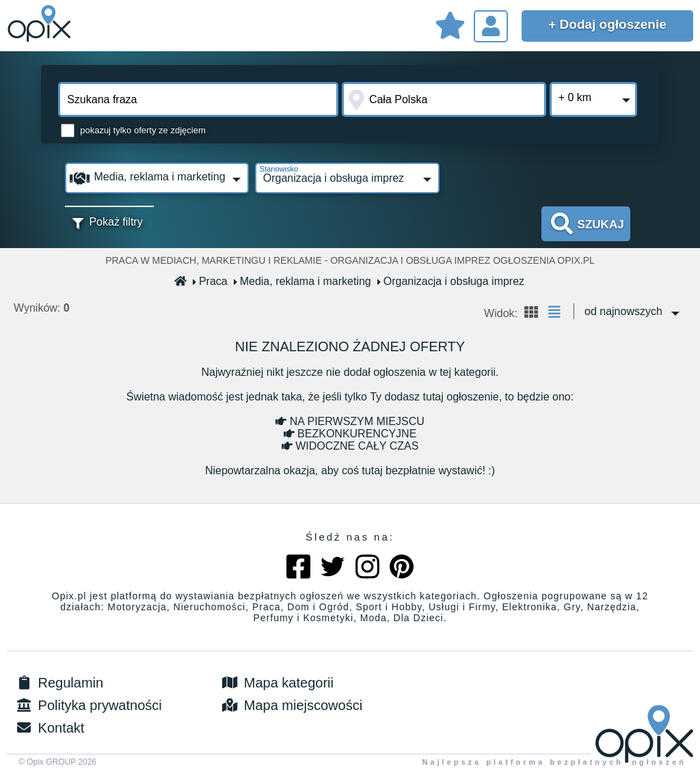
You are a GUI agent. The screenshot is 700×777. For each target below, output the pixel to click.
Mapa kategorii (277, 683)
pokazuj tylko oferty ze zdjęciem (143, 130)
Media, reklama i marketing (303, 281)
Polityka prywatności (88, 705)
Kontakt (49, 728)
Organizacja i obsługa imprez (451, 281)
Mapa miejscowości (291, 705)
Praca (211, 281)
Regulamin (58, 683)
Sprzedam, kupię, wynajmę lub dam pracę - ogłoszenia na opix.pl (41, 24)
